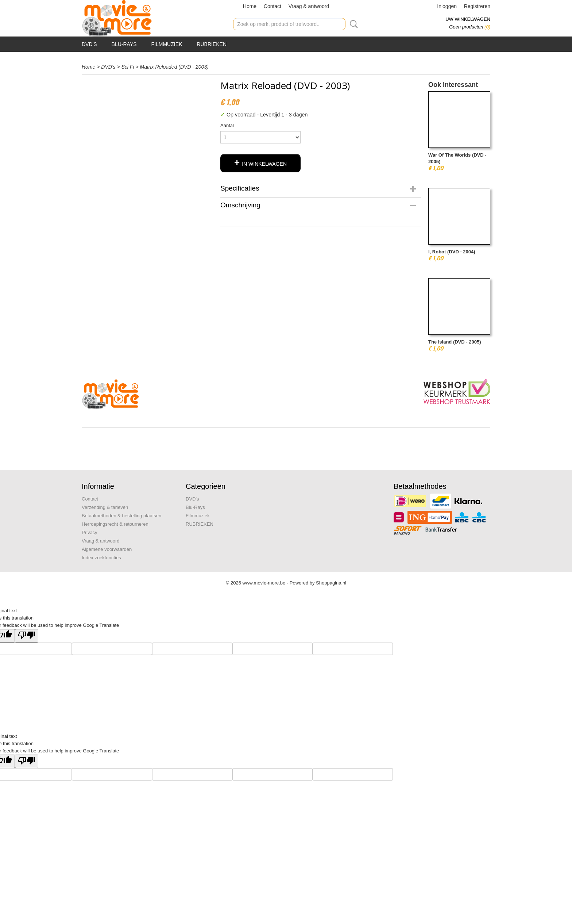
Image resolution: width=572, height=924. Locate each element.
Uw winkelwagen (468, 19)
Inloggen (447, 6)
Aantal (227, 125)
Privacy (90, 532)
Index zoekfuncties (101, 558)
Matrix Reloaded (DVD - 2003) (174, 67)
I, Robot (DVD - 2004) (452, 252)
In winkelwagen (264, 164)
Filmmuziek (167, 44)
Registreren (477, 6)
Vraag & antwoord (309, 6)
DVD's (89, 44)
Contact (273, 6)
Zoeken (352, 24)
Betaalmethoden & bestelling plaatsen (121, 516)
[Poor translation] (27, 636)
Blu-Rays (124, 44)
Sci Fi (128, 67)
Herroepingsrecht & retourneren (115, 524)
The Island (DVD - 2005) (455, 342)
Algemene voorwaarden (107, 549)
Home (250, 6)
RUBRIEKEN (212, 44)
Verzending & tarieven (105, 507)
